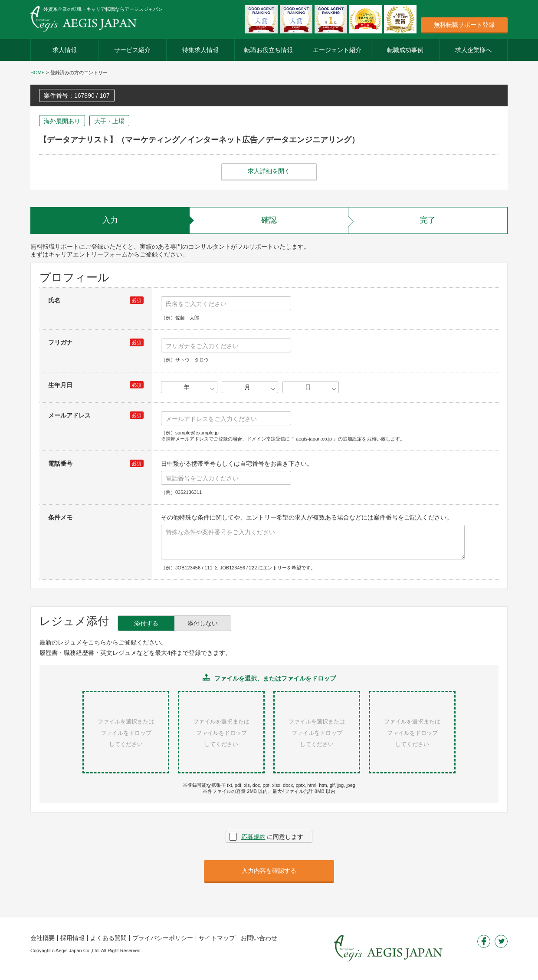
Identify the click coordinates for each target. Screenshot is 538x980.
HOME (38, 72)
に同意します (272, 837)
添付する (146, 623)
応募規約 (253, 837)
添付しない (203, 623)
